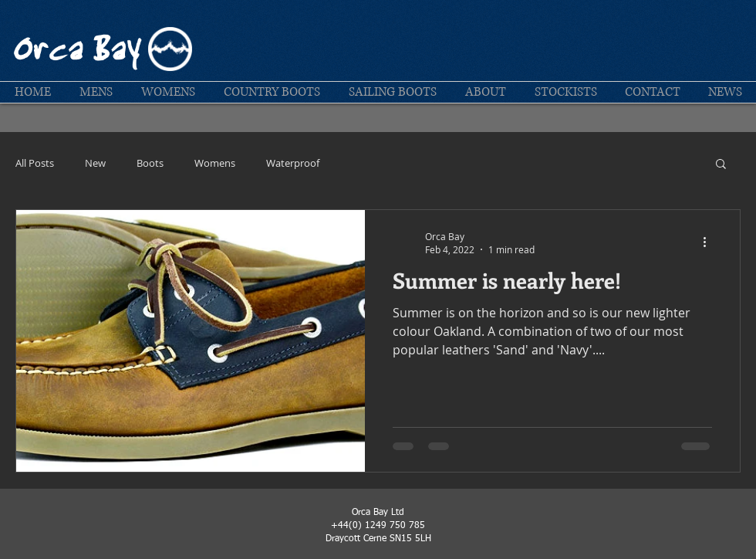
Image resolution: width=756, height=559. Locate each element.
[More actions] (710, 242)
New (95, 163)
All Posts (35, 163)
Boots (150, 163)
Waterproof (293, 163)
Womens (215, 163)
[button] (96, 92)
